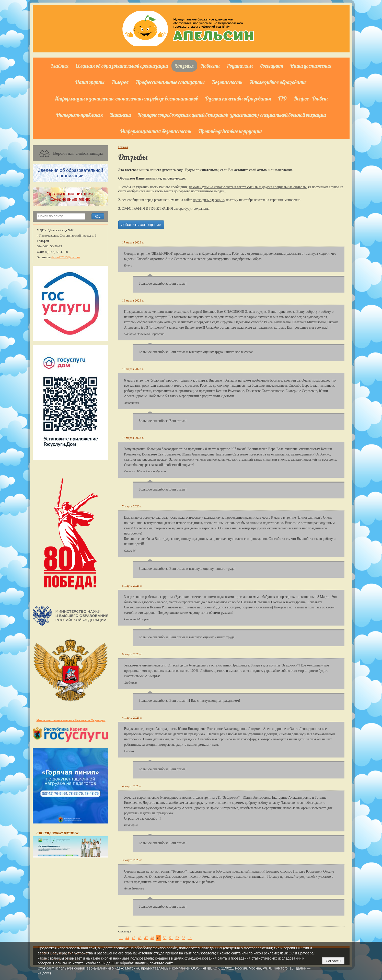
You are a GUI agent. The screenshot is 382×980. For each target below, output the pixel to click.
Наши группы (90, 82)
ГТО (282, 98)
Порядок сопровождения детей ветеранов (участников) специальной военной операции (232, 115)
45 (134, 938)
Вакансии (120, 115)
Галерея (120, 82)
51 (171, 938)
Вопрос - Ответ (311, 98)
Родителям (240, 66)
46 (140, 938)
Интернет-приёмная (79, 115)
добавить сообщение (141, 225)
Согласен (333, 961)
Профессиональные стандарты (170, 82)
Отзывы (184, 66)
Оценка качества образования (238, 98)
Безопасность (227, 82)
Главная (60, 66)
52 (177, 938)
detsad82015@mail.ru (66, 257)
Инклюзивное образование (278, 82)
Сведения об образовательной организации (122, 66)
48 (152, 938)
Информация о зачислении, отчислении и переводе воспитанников (126, 98)
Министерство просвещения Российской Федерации (71, 720)
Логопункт (271, 66)
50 (165, 938)
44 (127, 938)
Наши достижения (311, 66)
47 (146, 938)
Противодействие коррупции (230, 131)
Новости (210, 66)
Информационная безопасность (156, 131)
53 (183, 938)
